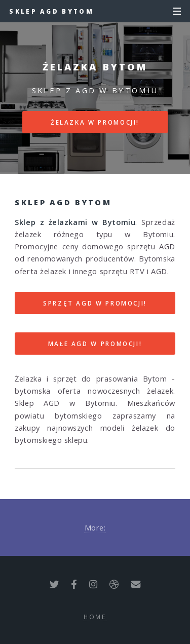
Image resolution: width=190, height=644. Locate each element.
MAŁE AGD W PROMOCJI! (95, 344)
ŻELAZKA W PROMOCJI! (95, 122)
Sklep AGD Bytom (51, 11)
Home (95, 617)
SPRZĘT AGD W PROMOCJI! (95, 303)
